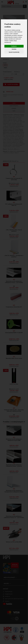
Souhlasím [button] (14, 46)
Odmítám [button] (14, 49)
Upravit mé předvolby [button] (14, 52)
